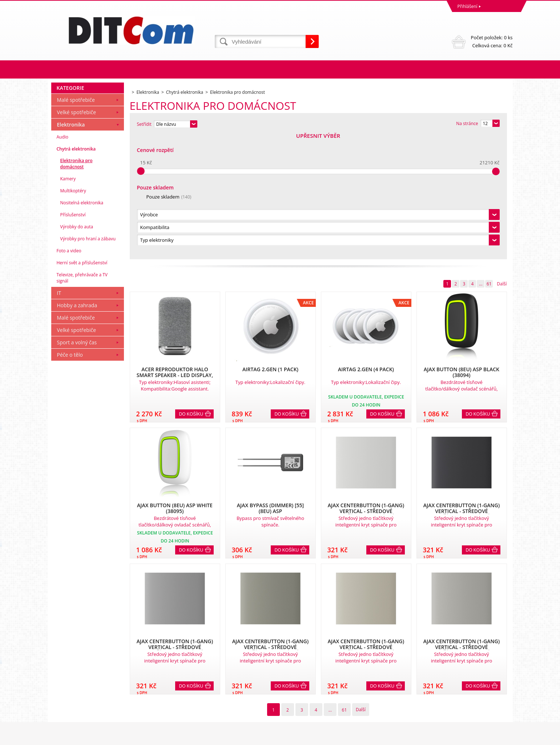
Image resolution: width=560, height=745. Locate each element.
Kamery (68, 303)
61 (489, 159)
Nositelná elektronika (82, 327)
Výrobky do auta (77, 351)
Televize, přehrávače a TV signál (82, 402)
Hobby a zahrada (77, 430)
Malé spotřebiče (76, 224)
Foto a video (69, 375)
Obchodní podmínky (74, 677)
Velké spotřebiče (77, 237)
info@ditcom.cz (298, 709)
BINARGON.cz (499, 738)
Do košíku (191, 290)
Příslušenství (73, 339)
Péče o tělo (70, 479)
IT (59, 417)
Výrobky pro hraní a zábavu (88, 363)
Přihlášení (468, 6)
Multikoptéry (73, 315)
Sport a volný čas (77, 467)
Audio (63, 261)
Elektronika (71, 249)
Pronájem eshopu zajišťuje (457, 738)
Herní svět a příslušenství (82, 387)
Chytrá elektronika (76, 273)
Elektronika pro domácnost (76, 288)
